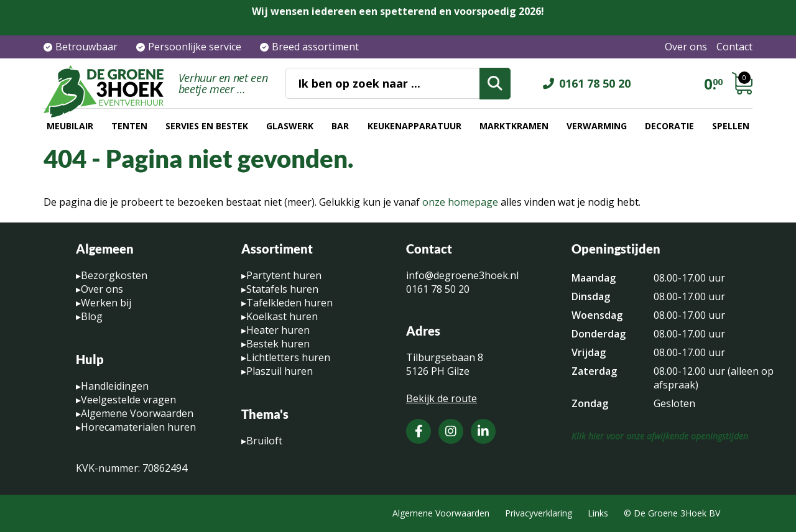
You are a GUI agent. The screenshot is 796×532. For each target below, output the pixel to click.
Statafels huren (282, 289)
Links (598, 513)
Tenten (129, 126)
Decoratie (669, 126)
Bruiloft (264, 441)
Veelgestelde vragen (128, 400)
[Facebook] (419, 431)
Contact (734, 47)
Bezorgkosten (114, 275)
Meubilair (70, 126)
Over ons (686, 47)
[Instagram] (451, 431)
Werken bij (106, 303)
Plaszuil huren (280, 371)
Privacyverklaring (539, 513)
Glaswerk (290, 126)
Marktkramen (514, 126)
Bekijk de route (442, 398)
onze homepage (460, 202)
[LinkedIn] (483, 431)
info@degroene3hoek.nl (462, 275)
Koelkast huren (282, 316)
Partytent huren (284, 275)
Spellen (731, 126)
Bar (340, 126)
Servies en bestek (207, 126)
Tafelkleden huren (289, 303)
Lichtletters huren (288, 357)
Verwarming (597, 126)
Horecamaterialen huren (138, 427)
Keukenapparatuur (414, 126)
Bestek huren (278, 344)
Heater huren (278, 330)
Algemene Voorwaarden (137, 413)
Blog (92, 316)
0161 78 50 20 (595, 83)
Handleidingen (115, 386)
